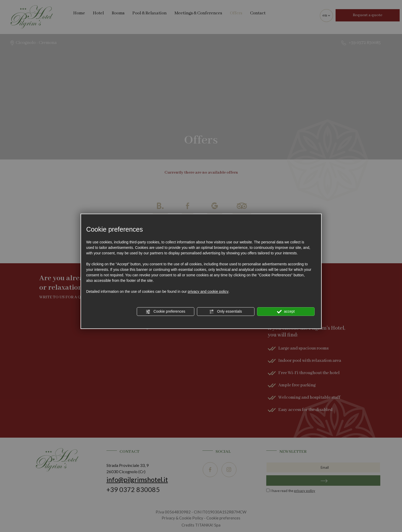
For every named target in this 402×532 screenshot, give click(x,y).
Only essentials (226, 312)
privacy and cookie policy (208, 291)
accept (286, 312)
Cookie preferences (165, 312)
